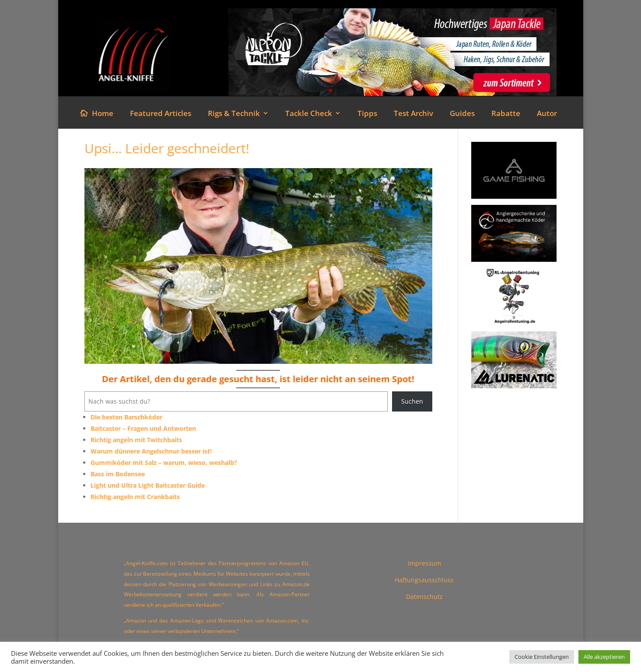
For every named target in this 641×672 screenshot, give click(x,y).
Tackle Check (309, 114)
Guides (462, 114)
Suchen (412, 401)
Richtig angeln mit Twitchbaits (136, 440)
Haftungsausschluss (424, 580)
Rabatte (506, 114)
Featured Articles (161, 114)
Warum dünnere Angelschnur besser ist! (151, 451)
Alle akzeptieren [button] (604, 657)
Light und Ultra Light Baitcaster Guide (148, 485)
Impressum (424, 563)
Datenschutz (424, 596)
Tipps (367, 114)
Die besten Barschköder (126, 417)
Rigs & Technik (234, 114)
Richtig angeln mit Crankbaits (135, 497)
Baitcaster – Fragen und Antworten (143, 428)
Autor (547, 114)
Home (103, 114)
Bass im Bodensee (118, 474)
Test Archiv (413, 114)
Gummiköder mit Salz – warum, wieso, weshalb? (164, 463)
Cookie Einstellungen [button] (542, 657)
